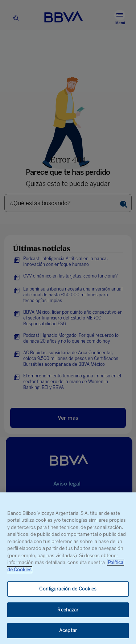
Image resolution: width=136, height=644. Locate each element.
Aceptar (68, 630)
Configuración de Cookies (68, 589)
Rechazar (68, 610)
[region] (68, 568)
